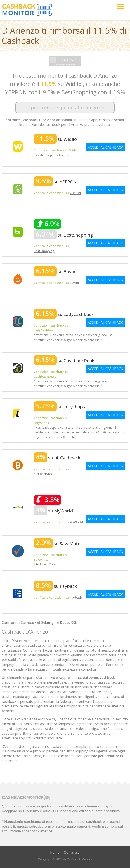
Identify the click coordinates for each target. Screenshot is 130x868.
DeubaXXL (68, 623)
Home (55, 852)
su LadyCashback (64, 314)
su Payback (55, 586)
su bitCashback (57, 458)
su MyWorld (53, 511)
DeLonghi (49, 623)
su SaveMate (57, 543)
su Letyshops (59, 407)
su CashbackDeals (65, 360)
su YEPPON (55, 182)
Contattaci (72, 852)
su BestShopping (63, 235)
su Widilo (55, 139)
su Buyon (55, 271)
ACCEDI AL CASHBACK (105, 147)
